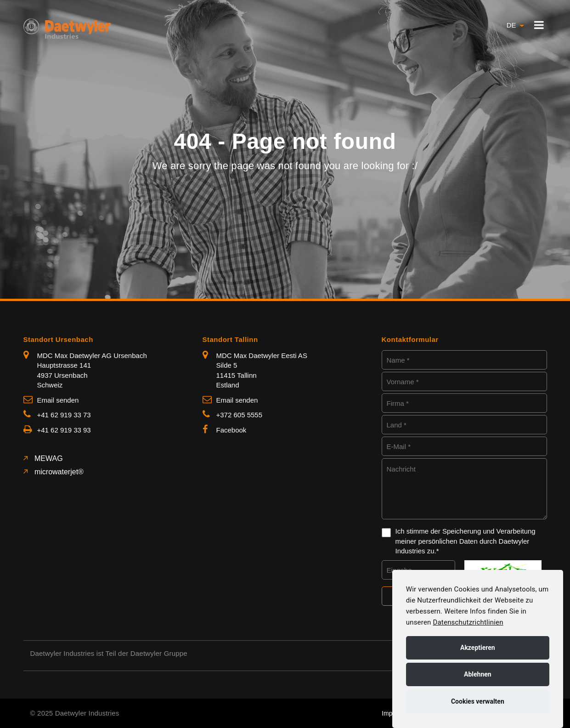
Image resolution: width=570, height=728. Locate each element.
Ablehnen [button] (478, 674)
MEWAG (48, 459)
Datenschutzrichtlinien (468, 622)
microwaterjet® (58, 472)
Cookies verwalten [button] (478, 701)
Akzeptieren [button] (478, 648)
